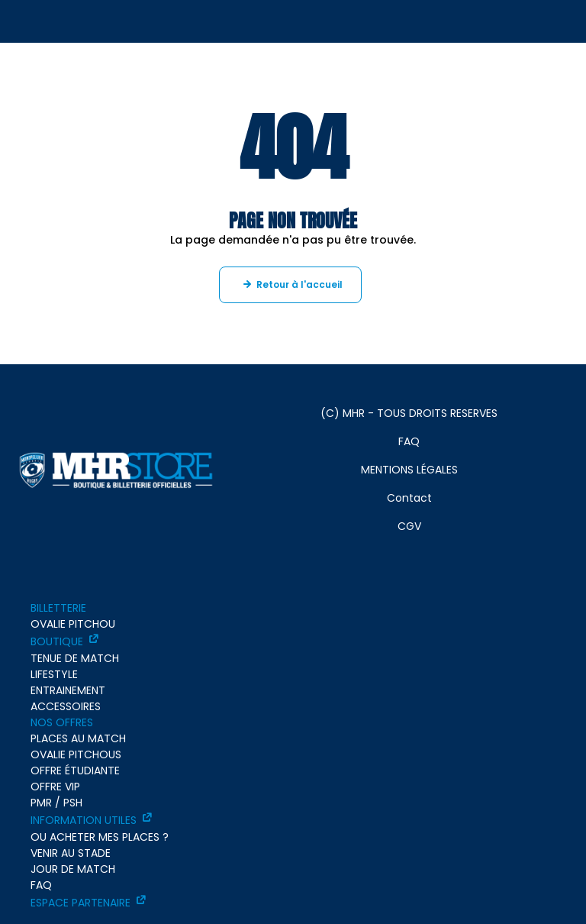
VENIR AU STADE (71, 853)
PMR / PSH (56, 803)
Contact (409, 498)
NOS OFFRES (62, 722)
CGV (409, 526)
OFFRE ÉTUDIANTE (75, 771)
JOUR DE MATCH (73, 869)
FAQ (409, 441)
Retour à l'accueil (299, 284)
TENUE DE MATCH (75, 658)
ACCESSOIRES (66, 706)
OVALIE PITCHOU (73, 624)
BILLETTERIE (58, 608)
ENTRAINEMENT (68, 690)
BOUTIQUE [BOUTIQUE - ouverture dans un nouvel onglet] (57, 641)
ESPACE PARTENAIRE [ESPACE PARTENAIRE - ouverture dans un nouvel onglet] (80, 903)
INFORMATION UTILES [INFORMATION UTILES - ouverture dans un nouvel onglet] (84, 820)
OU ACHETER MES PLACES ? (100, 837)
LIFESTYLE (54, 674)
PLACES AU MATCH (78, 738)
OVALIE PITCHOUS (76, 754)
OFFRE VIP (55, 787)
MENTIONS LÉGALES (409, 470)
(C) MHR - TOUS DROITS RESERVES (409, 413)
